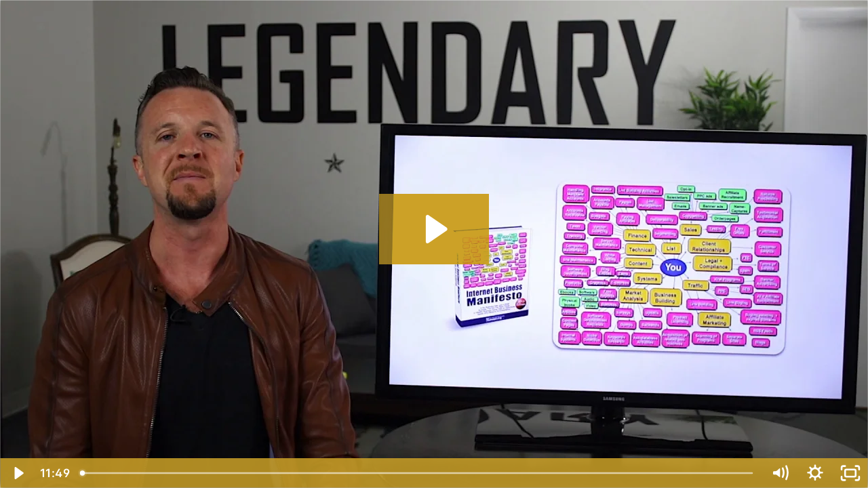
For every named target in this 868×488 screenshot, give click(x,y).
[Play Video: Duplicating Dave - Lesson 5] (434, 229)
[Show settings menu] (815, 473)
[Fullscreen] (850, 473)
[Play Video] (18, 473)
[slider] (418, 473)
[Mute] (780, 473)
